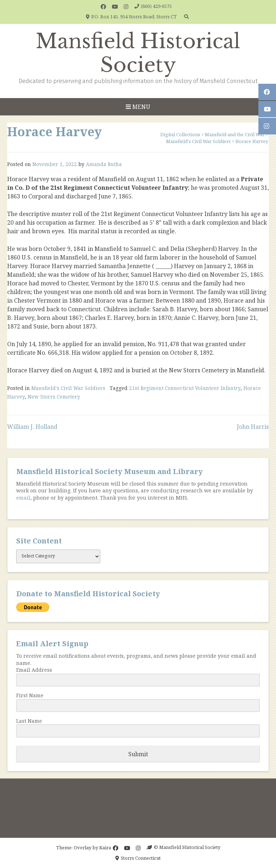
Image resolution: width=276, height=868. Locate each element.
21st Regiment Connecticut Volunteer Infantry (185, 388)
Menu (138, 107)
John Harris (253, 427)
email (23, 498)
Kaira (105, 847)
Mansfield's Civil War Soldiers (68, 388)
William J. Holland (32, 427)
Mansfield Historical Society (138, 53)
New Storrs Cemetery (54, 397)
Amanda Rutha (104, 164)
